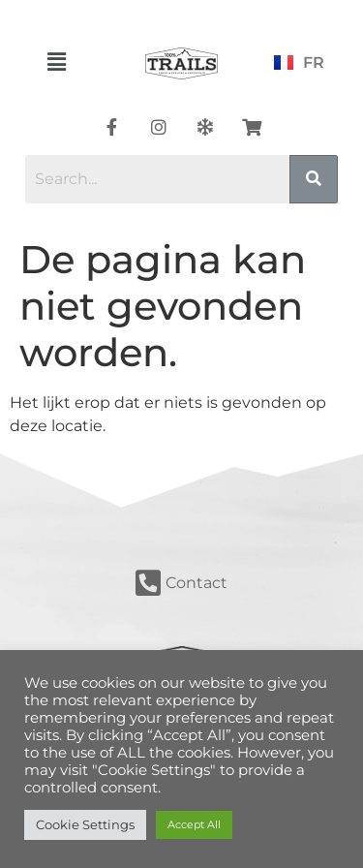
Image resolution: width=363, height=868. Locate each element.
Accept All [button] (194, 824)
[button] (57, 62)
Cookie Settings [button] (85, 824)
